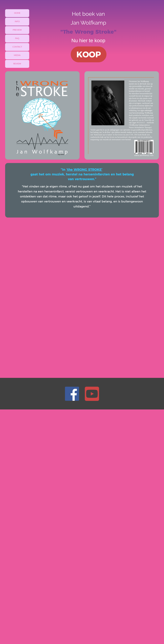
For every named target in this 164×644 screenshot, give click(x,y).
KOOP (89, 54)
